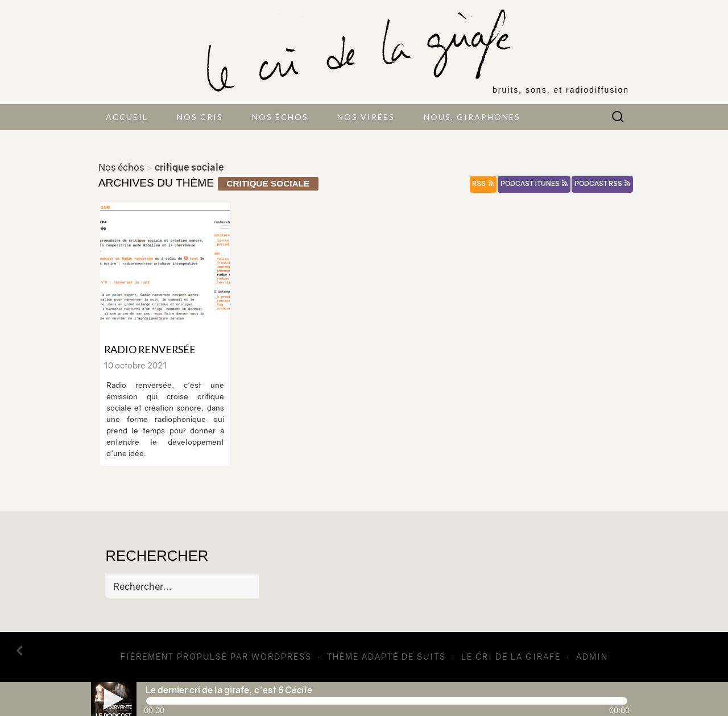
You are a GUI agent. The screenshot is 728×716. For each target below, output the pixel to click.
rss (483, 184)
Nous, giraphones (472, 117)
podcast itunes (534, 184)
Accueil (127, 117)
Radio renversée (150, 349)
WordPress (282, 657)
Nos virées (366, 117)
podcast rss (602, 184)
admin (592, 657)
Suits (431, 657)
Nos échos (280, 117)
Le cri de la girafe (511, 657)
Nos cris (200, 117)
